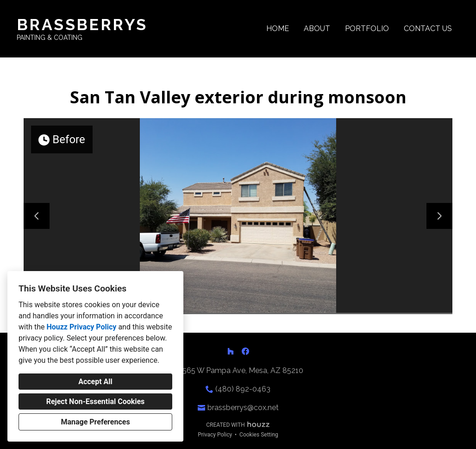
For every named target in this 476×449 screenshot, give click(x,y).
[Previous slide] (37, 216)
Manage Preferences (95, 422)
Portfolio (367, 28)
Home (278, 28)
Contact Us (428, 28)
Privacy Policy (215, 435)
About (317, 28)
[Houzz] (231, 351)
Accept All (95, 382)
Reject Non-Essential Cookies (96, 402)
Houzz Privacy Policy (81, 327)
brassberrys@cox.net (243, 408)
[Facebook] (245, 351)
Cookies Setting (259, 435)
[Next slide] (439, 216)
